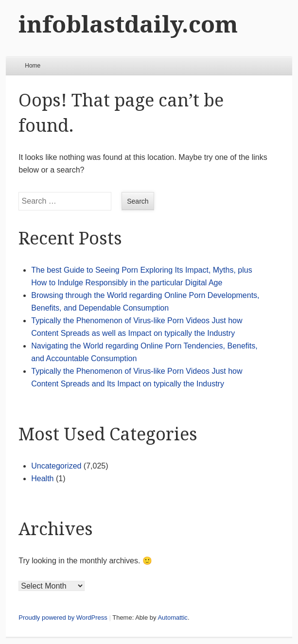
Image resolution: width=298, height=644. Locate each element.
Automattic (172, 618)
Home (33, 66)
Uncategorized (56, 466)
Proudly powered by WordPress (63, 618)
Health (42, 479)
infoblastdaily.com (128, 25)
